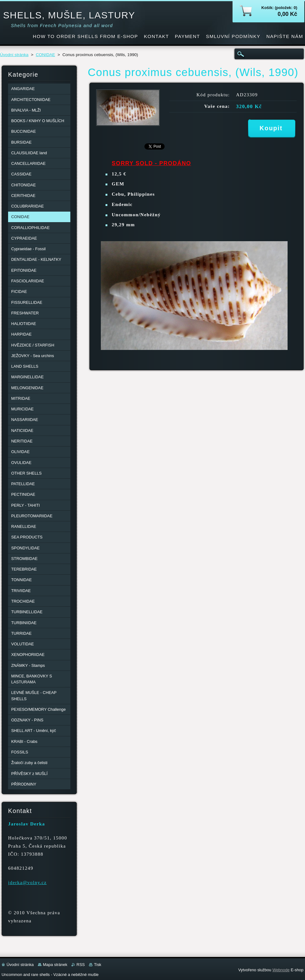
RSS (81, 965)
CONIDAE (45, 55)
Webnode (281, 970)
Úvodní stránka (14, 55)
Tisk (98, 965)
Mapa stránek (55, 965)
